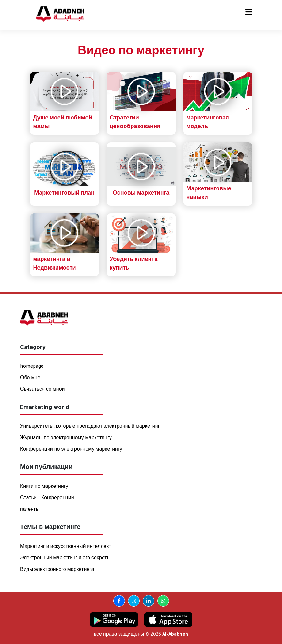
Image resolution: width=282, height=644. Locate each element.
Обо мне (30, 379)
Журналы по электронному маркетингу (66, 439)
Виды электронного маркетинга (57, 570)
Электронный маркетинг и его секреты (65, 559)
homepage (32, 367)
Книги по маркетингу (44, 487)
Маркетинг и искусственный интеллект (66, 547)
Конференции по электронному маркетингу (71, 450)
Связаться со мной (42, 390)
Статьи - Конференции (47, 499)
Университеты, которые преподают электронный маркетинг (90, 427)
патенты (30, 510)
